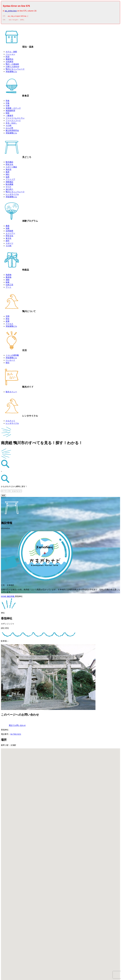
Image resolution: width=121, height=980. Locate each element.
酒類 (8, 280)
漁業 (8, 229)
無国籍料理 (10, 111)
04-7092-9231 (16, 735)
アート (9, 288)
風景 (8, 173)
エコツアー (10, 234)
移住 (8, 363)
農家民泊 (9, 60)
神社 (8, 175)
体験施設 (9, 183)
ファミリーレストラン (15, 119)
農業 (8, 227)
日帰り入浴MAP (12, 67)
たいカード (10, 361)
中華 (8, 106)
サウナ (9, 188)
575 (4, 16)
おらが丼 (9, 129)
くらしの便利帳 (12, 356)
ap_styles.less (11, 11)
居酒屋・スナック (13, 109)
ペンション (10, 55)
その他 (9, 126)
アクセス (9, 324)
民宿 (8, 57)
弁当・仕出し (11, 124)
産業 (8, 322)
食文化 (9, 239)
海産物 (9, 275)
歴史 (8, 319)
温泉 (8, 178)
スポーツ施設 (11, 168)
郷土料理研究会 (12, 131)
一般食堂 (9, 116)
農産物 (9, 278)
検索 (3, 496)
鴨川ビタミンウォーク (15, 70)
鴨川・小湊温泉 (12, 65)
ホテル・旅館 (11, 52)
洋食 (8, 104)
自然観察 (9, 232)
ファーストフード (13, 121)
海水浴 (9, 170)
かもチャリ (10, 421)
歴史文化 (9, 165)
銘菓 (8, 283)
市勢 (8, 317)
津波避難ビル (11, 72)
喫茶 (8, 114)
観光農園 (9, 185)
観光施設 (9, 163)
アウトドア (10, 180)
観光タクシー (11, 392)
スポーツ (9, 244)
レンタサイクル (12, 195)
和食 (8, 101)
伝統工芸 (9, 285)
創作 (8, 241)
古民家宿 (9, 62)
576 (4, 20)
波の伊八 (9, 190)
